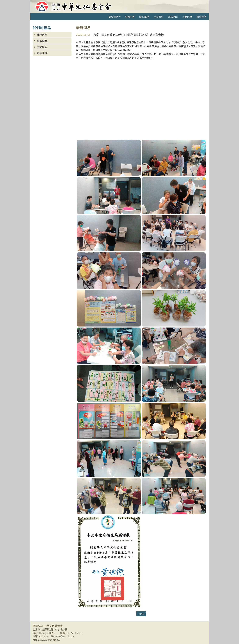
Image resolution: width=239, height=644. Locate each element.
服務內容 (130, 17)
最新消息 (187, 17)
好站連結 (173, 17)
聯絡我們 (202, 17)
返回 (141, 614)
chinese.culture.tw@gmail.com (57, 636)
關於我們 (113, 17)
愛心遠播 (144, 17)
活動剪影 (159, 17)
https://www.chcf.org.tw (46, 640)
